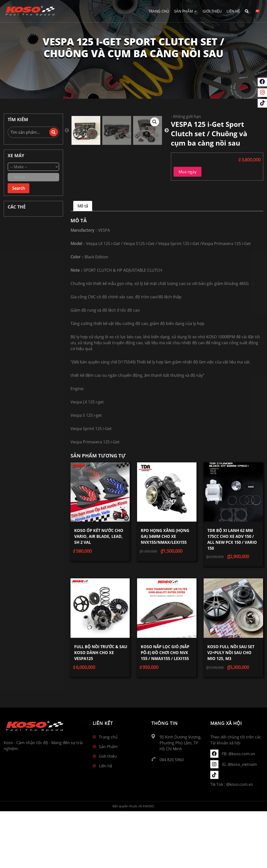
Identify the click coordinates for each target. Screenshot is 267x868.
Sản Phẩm (185, 11)
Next (167, 223)
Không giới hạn (187, 116)
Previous (67, 223)
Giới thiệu (212, 11)
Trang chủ (159, 11)
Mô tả (83, 263)
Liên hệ (233, 11)
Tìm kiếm (54, 132)
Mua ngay (187, 172)
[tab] (83, 263)
